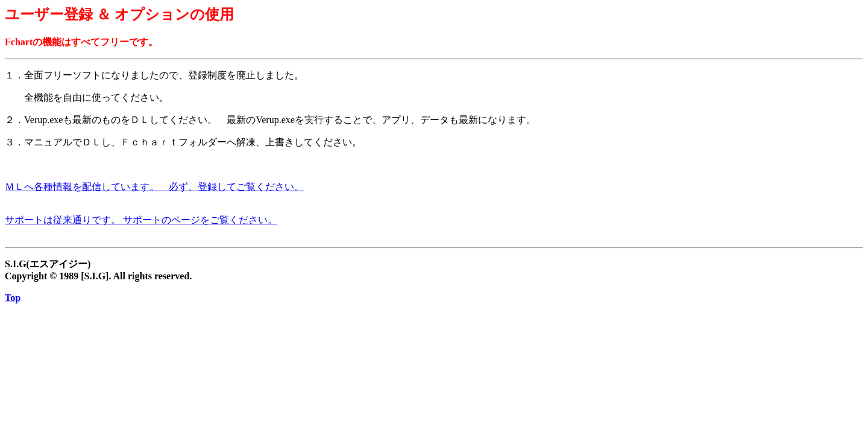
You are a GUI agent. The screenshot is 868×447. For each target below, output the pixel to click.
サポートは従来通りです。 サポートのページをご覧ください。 (141, 220)
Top (13, 298)
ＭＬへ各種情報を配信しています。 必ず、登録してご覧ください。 (154, 187)
